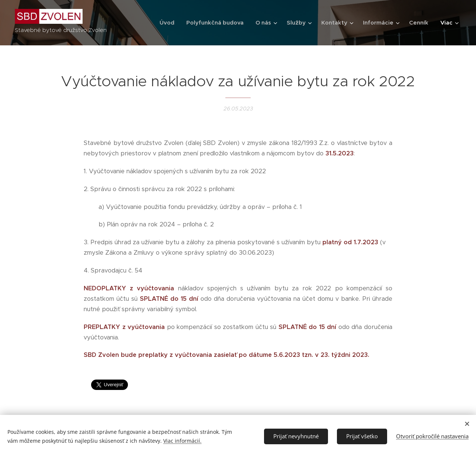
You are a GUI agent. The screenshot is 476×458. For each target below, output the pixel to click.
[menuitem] (169, 23)
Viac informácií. (182, 441)
